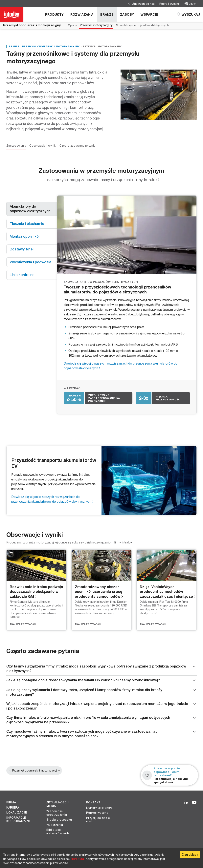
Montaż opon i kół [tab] (25, 236)
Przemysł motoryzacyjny (96, 25)
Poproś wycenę (169, 4)
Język (192, 4)
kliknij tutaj (78, 859)
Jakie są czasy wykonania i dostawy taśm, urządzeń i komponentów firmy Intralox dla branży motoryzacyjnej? (101, 692)
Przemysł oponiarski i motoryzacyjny (32, 25)
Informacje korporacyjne (19, 819)
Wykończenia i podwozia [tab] (31, 262)
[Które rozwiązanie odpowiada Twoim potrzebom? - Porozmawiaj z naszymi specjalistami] (169, 775)
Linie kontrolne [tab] (22, 275)
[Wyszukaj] (188, 14)
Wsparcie (149, 14)
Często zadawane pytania (77, 146)
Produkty (54, 14)
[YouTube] (194, 803)
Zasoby (127, 14)
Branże (107, 14)
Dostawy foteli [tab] (22, 249)
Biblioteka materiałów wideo (59, 831)
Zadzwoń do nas (141, 4)
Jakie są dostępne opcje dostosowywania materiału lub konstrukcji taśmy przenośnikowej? (101, 680)
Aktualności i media (58, 804)
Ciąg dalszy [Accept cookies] (190, 854)
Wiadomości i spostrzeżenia (57, 813)
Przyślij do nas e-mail (99, 820)
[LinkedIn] (186, 803)
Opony (72, 25)
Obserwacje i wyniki (43, 146)
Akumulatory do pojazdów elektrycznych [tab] (30, 209)
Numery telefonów (99, 808)
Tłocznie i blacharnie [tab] (27, 224)
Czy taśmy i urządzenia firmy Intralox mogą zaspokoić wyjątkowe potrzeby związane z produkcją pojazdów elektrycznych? (101, 668)
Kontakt (93, 802)
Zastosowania (16, 146)
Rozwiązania (82, 14)
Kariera (13, 808)
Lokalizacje (17, 813)
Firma (11, 802)
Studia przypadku (59, 820)
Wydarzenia (55, 825)
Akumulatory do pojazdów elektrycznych (142, 25)
